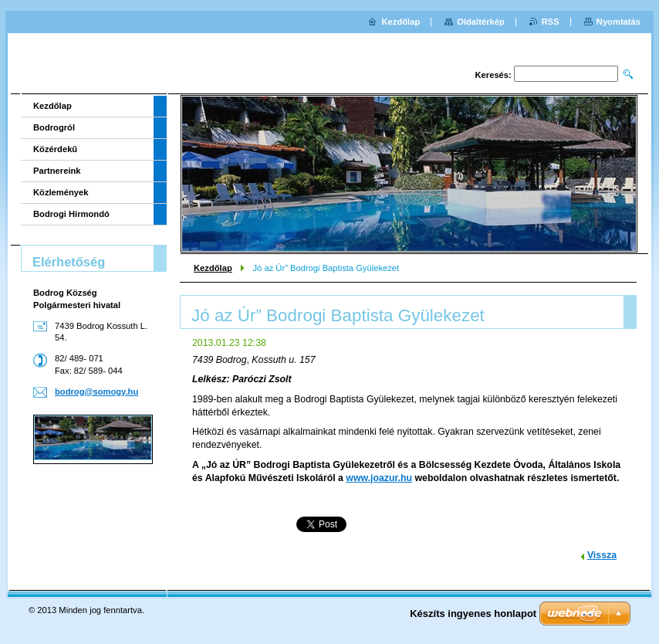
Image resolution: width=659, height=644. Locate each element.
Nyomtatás (618, 22)
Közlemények (61, 192)
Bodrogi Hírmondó (71, 214)
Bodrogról (54, 127)
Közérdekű (55, 149)
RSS (551, 22)
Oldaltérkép (481, 22)
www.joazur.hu (379, 478)
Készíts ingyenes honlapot (473, 613)
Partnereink (57, 171)
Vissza (602, 555)
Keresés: (493, 75)
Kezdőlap (213, 268)
